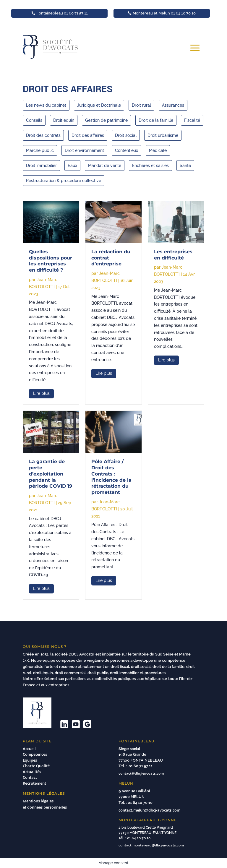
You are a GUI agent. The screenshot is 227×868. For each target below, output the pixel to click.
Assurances (173, 105)
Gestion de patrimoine (106, 120)
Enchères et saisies (150, 166)
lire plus (41, 393)
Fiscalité (192, 120)
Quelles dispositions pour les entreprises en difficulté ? (51, 261)
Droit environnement (84, 150)
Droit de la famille (156, 120)
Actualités (32, 772)
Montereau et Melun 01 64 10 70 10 (164, 13)
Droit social (126, 135)
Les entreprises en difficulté (173, 255)
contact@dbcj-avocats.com (141, 773)
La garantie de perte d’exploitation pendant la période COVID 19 (51, 474)
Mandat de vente (105, 166)
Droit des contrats (43, 135)
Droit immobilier (41, 166)
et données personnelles (45, 807)
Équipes (30, 760)
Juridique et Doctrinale (99, 105)
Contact (30, 777)
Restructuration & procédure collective (64, 181)
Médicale (158, 150)
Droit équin (64, 120)
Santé (185, 166)
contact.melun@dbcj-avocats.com (149, 810)
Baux (72, 166)
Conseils (34, 120)
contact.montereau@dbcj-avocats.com (151, 845)
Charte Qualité (36, 766)
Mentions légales (38, 801)
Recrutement (34, 783)
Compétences (35, 754)
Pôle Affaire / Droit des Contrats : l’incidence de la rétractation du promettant (111, 477)
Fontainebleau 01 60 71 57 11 (62, 13)
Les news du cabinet (46, 105)
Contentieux (127, 150)
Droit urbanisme (163, 135)
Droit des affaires (88, 135)
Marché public (40, 150)
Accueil (29, 749)
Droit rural (141, 105)
